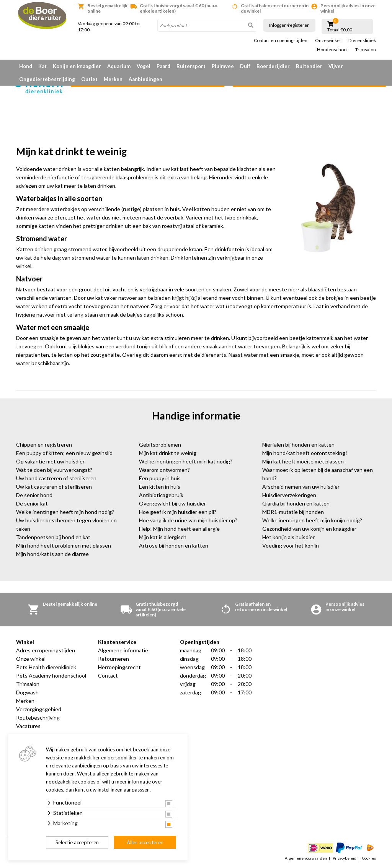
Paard (163, 66)
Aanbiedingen (145, 79)
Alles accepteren (145, 842)
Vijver (336, 66)
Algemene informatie (123, 650)
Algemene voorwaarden (306, 858)
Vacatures (28, 726)
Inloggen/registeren (289, 25)
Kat (42, 66)
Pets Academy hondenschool (51, 675)
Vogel (144, 66)
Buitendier (309, 66)
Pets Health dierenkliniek (46, 667)
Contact (108, 675)
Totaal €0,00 (340, 30)
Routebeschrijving (38, 718)
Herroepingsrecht (119, 667)
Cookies (369, 858)
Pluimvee (223, 66)
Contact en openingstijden (281, 41)
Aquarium (119, 66)
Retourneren (114, 659)
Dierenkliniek (362, 41)
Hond (26, 66)
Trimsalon (366, 50)
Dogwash (27, 692)
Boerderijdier (273, 66)
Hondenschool (332, 50)
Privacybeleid (345, 858)
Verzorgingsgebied (39, 709)
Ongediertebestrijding (47, 79)
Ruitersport (191, 66)
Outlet (89, 79)
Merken (113, 79)
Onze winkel (328, 41)
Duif (245, 66)
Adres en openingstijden (46, 650)
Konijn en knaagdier (77, 66)
